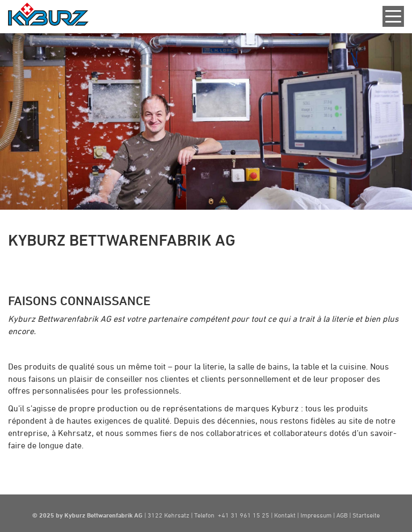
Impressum (316, 515)
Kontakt (286, 515)
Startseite (366, 515)
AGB (343, 515)
